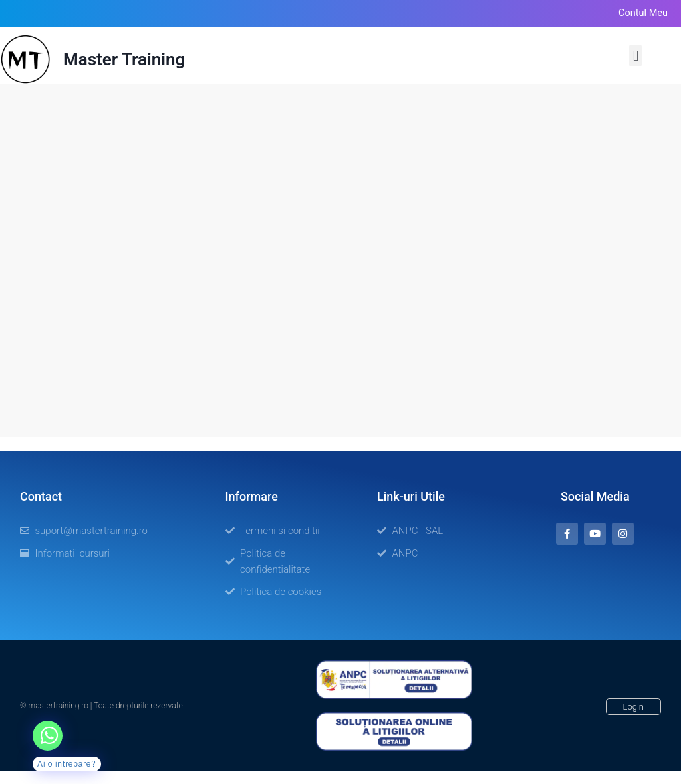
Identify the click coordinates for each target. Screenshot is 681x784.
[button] (635, 56)
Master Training (124, 59)
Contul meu (643, 13)
